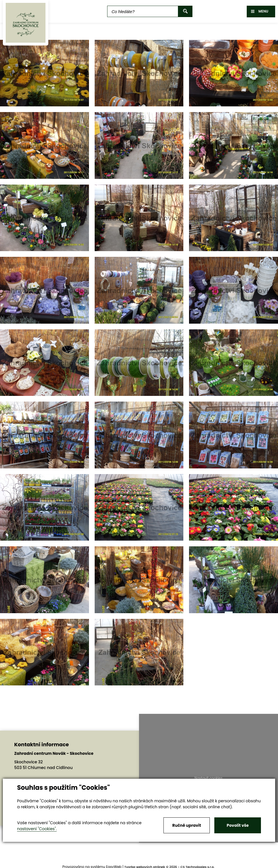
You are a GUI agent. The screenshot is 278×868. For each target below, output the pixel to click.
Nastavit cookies (208, 778)
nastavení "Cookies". (37, 829)
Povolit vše (237, 825)
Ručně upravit (187, 825)
